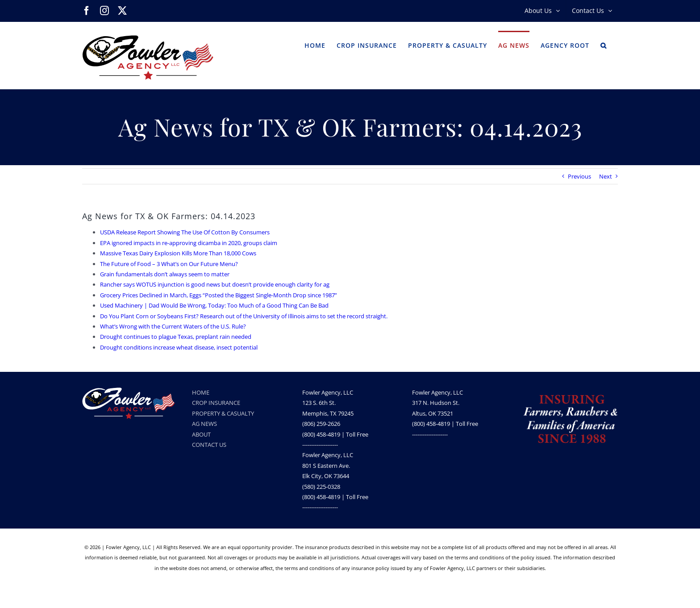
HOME (201, 392)
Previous (579, 176)
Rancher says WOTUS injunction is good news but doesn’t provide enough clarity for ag (215, 284)
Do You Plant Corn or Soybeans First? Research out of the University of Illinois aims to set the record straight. (244, 316)
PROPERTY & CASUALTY (223, 413)
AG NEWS (204, 424)
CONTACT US (209, 445)
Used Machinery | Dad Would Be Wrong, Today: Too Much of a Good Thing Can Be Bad (214, 305)
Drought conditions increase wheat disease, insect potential (179, 347)
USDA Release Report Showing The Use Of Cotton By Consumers (185, 232)
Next (606, 176)
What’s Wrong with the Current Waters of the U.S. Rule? (173, 326)
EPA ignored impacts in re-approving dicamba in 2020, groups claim (189, 243)
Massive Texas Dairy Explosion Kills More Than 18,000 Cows (178, 253)
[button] (604, 45)
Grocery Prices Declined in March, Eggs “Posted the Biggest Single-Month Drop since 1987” (219, 295)
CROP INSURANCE (216, 403)
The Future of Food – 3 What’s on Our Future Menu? (169, 264)
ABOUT (201, 434)
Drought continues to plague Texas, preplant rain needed (176, 337)
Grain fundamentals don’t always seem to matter (165, 274)
